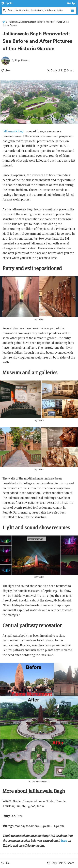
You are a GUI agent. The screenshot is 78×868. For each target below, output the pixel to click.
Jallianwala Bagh (13, 131)
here (64, 841)
